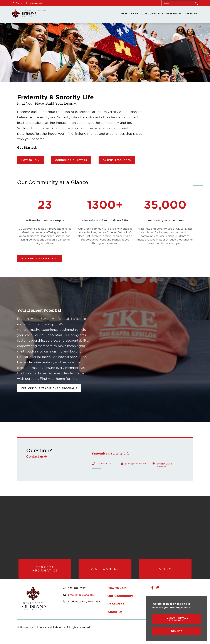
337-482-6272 (104, 464)
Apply (165, 572)
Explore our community (40, 258)
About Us (191, 13)
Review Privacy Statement (177, 619)
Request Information (45, 572)
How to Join (130, 13)
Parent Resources (117, 160)
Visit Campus (105, 572)
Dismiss (177, 631)
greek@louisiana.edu (136, 464)
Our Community (152, 13)
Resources (174, 13)
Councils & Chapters (71, 160)
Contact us (35, 456)
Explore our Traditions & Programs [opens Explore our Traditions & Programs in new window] (49, 388)
